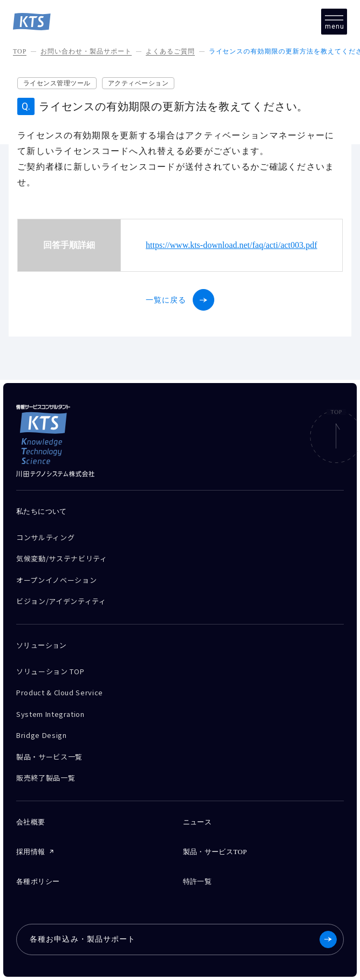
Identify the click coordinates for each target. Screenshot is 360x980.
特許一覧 (198, 881)
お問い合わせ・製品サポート (86, 51)
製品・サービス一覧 (49, 757)
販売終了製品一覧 (46, 778)
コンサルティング (45, 537)
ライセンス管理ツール (57, 83)
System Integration (50, 714)
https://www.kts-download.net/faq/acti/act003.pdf (232, 245)
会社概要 (31, 822)
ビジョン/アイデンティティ (61, 601)
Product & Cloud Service (60, 692)
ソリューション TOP (50, 671)
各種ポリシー (38, 881)
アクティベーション (138, 83)
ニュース (198, 822)
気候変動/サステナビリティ (62, 558)
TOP (20, 51)
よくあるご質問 (170, 51)
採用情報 (31, 852)
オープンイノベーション (56, 580)
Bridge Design (41, 735)
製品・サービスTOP (215, 852)
